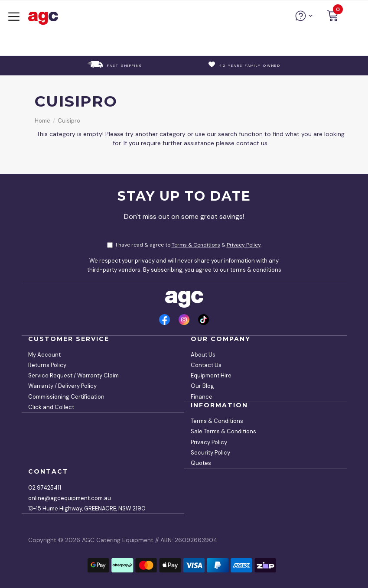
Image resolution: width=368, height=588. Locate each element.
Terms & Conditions (196, 245)
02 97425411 (45, 488)
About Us (203, 355)
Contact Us (206, 365)
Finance (202, 397)
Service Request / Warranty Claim (73, 375)
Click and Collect (51, 407)
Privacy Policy (244, 245)
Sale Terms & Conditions (223, 431)
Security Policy (210, 453)
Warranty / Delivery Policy (62, 386)
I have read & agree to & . (184, 245)
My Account (44, 355)
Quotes (201, 463)
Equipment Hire (211, 375)
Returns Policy (47, 365)
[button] (332, 17)
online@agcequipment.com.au (70, 498)
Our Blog (202, 386)
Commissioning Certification (66, 397)
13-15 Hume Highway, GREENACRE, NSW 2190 (87, 508)
